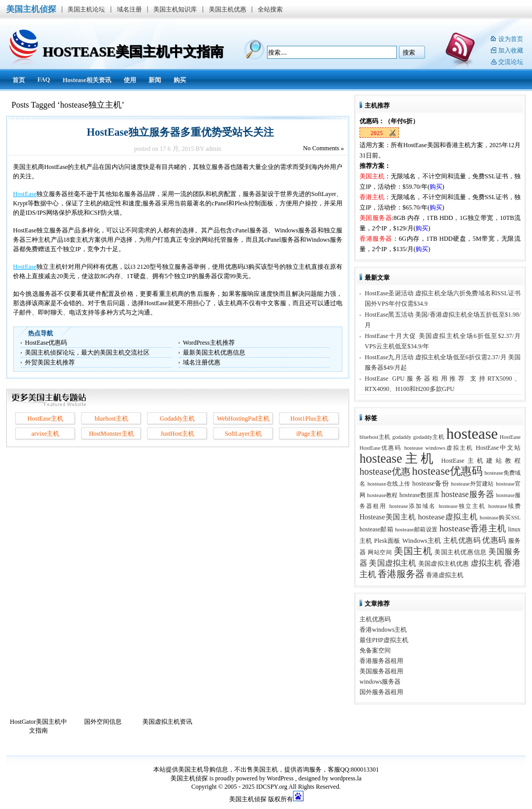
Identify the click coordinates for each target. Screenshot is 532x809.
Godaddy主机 (178, 419)
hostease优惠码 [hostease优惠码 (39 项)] (447, 471)
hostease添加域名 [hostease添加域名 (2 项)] (413, 506)
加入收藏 (511, 50)
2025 (377, 133)
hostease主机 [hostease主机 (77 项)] (398, 458)
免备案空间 (375, 650)
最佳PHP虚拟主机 (384, 640)
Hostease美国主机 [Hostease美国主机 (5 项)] (388, 517)
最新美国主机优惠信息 (214, 353)
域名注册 (129, 9)
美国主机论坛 (86, 9)
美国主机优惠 (228, 9)
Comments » (323, 148)
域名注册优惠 (202, 362)
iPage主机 (309, 434)
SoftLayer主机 (244, 434)
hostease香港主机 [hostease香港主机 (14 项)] (473, 528)
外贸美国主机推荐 (50, 362)
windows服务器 (380, 682)
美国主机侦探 (31, 9)
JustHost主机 (177, 434)
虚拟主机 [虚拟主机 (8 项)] (487, 563)
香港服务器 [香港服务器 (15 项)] (401, 574)
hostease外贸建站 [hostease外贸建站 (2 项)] (473, 484)
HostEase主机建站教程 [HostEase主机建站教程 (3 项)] (481, 461)
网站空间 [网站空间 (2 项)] (380, 552)
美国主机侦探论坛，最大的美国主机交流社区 (87, 353)
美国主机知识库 (175, 9)
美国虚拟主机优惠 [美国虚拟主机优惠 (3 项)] (444, 564)
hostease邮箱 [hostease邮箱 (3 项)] (376, 529)
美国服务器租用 (381, 671)
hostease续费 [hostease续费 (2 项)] (504, 506)
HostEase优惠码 (46, 343)
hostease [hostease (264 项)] (472, 434)
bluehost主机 (111, 419)
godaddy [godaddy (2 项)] (402, 437)
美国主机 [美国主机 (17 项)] (413, 551)
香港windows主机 (383, 630)
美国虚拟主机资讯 (167, 722)
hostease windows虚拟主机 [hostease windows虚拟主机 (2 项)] (439, 448)
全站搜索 (270, 9)
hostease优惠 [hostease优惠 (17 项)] (385, 472)
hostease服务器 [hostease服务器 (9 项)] (468, 494)
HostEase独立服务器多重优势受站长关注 (178, 132)
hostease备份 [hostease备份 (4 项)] (431, 484)
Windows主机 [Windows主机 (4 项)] (422, 541)
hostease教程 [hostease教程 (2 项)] (383, 495)
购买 (180, 80)
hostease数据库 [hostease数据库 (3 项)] (420, 495)
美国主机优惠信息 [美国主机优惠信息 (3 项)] (461, 552)
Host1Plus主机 (309, 419)
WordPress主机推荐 (209, 343)
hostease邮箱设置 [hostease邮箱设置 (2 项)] (416, 530)
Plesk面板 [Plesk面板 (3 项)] (387, 541)
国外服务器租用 (381, 692)
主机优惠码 (375, 619)
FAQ (44, 80)
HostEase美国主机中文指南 (133, 52)
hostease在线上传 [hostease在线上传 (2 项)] (389, 484)
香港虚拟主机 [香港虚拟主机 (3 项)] (445, 575)
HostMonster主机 (111, 434)
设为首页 (511, 39)
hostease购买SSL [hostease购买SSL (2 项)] (500, 518)
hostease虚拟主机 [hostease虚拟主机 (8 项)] (448, 517)
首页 (19, 80)
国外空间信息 (103, 722)
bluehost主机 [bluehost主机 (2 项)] (375, 437)
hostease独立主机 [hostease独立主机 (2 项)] (462, 506)
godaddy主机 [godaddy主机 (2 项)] (429, 437)
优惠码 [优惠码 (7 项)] (494, 540)
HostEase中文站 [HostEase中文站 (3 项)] (498, 448)
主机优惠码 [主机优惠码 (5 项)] (462, 540)
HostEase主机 (45, 419)
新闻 (155, 80)
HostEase (25, 194)
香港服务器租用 (381, 661)
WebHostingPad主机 (244, 419)
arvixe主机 (46, 434)
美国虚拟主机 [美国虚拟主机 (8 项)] (393, 563)
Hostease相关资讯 (87, 80)
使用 (130, 80)
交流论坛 (511, 62)
